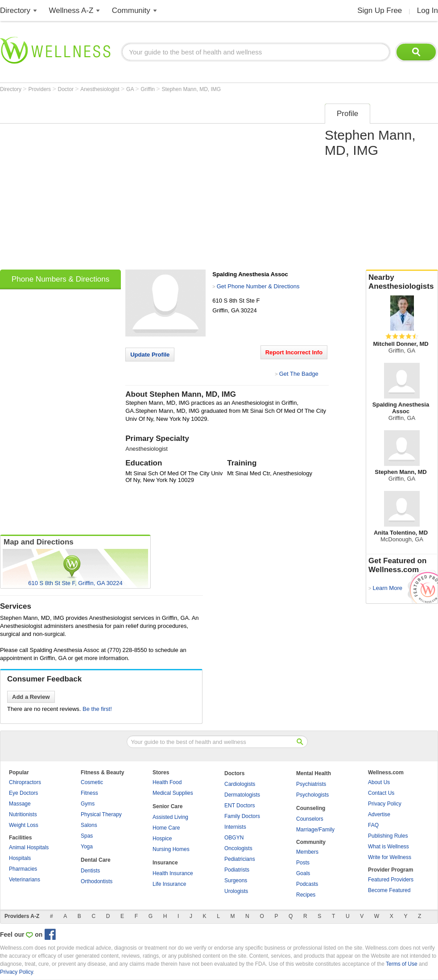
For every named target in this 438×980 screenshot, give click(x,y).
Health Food (167, 782)
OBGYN (234, 838)
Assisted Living (170, 817)
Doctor (67, 89)
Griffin (148, 89)
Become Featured (389, 890)
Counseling (311, 808)
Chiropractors (25, 782)
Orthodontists (97, 881)
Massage (20, 804)
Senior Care (167, 806)
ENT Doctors (240, 806)
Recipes (306, 895)
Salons (89, 825)
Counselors (310, 819)
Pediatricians (240, 859)
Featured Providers (391, 880)
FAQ (373, 825)
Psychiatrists (311, 784)
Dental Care (96, 860)
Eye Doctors (23, 793)
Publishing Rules (388, 836)
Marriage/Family (315, 830)
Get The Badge (299, 374)
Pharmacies (23, 869)
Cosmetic (92, 782)
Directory (15, 10)
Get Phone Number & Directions (258, 286)
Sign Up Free (380, 10)
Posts (303, 863)
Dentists (90, 871)
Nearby (402, 282)
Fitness (89, 793)
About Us (379, 782)
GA (131, 89)
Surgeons (236, 880)
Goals (303, 873)
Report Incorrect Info (294, 352)
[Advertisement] (85, 184)
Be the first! (97, 709)
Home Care (166, 828)
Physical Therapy (101, 814)
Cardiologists (240, 784)
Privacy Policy (385, 804)
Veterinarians (25, 880)
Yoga (87, 847)
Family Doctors (242, 816)
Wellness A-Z (71, 10)
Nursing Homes (171, 849)
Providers (40, 89)
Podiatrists (237, 870)
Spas (87, 836)
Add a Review (31, 697)
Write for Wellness (390, 857)
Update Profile (150, 355)
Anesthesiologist (101, 89)
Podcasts (307, 884)
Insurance (165, 863)
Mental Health (314, 773)
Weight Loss (24, 825)
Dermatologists (242, 795)
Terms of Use (402, 964)
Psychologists (312, 795)
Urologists (236, 891)
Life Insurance (169, 884)
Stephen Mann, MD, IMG (191, 89)
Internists (235, 827)
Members (307, 852)
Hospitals (20, 858)
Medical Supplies (173, 793)
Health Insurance (173, 873)
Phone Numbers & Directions (60, 279)
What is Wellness (388, 847)
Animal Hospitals (29, 847)
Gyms (88, 804)
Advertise (379, 814)
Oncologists (238, 848)
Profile (347, 114)
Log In (428, 10)
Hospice (162, 839)
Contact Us (381, 793)
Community (131, 10)
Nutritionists (23, 814)
